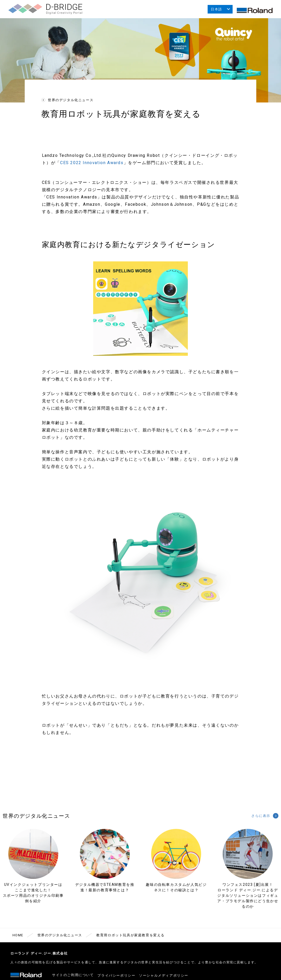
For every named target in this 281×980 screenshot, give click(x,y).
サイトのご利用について (73, 977)
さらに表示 (259, 818)
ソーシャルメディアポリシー (169, 977)
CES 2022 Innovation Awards (92, 165)
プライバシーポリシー (119, 977)
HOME (18, 938)
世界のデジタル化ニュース (71, 103)
